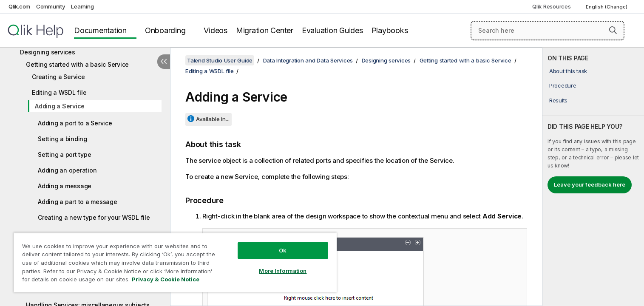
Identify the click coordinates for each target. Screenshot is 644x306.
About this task (568, 71)
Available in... (213, 119)
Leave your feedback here (590, 184)
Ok (283, 250)
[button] (613, 30)
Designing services (48, 52)
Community (51, 6)
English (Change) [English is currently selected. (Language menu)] (607, 7)
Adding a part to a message (78, 202)
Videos (216, 30)
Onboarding (165, 30)
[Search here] (548, 31)
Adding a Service (60, 106)
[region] (175, 262)
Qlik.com (19, 6)
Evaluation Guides (332, 30)
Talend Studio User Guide (220, 60)
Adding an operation (67, 170)
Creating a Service (58, 77)
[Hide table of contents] (164, 62)
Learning (82, 6)
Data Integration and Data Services (308, 60)
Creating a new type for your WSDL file (94, 217)
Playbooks (390, 30)
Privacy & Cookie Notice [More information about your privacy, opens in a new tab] (166, 279)
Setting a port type (64, 154)
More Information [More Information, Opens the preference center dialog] (283, 271)
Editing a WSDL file (59, 92)
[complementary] (593, 177)
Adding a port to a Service (75, 123)
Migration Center (265, 30)
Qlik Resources (552, 6)
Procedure (563, 85)
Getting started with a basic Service (77, 64)
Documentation (100, 30)
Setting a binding (62, 139)
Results (558, 100)
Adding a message (65, 186)
